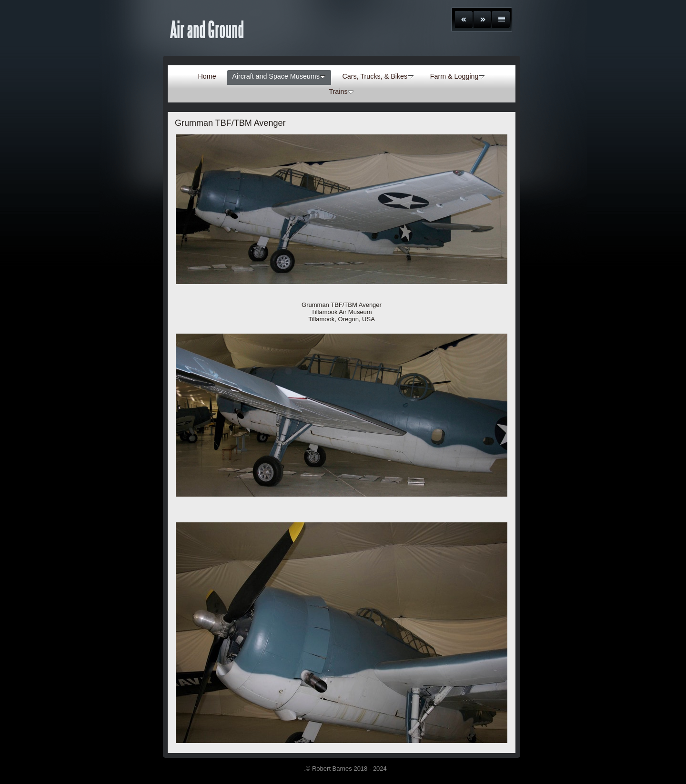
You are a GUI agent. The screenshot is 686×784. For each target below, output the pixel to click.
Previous (464, 20)
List (501, 20)
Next (482, 20)
